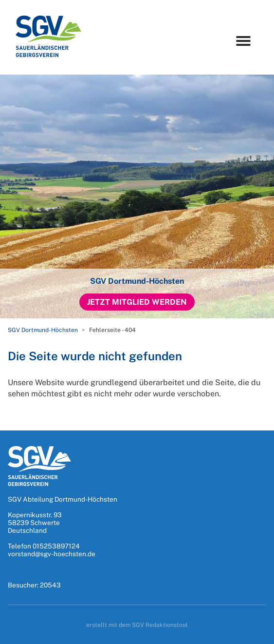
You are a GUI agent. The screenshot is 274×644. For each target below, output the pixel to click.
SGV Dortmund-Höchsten (43, 330)
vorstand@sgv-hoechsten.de (52, 554)
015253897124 (56, 546)
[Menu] (243, 41)
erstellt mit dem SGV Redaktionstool (137, 625)
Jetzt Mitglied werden (137, 302)
